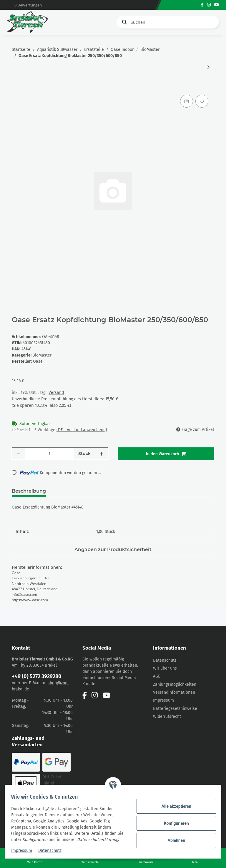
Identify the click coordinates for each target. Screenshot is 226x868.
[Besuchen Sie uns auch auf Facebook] (202, 5)
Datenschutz (165, 660)
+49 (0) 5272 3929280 (37, 676)
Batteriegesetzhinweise (175, 709)
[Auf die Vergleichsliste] (187, 101)
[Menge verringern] (19, 454)
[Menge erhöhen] (101, 454)
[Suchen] (168, 22)
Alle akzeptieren (173, 803)
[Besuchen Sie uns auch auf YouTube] (217, 5)
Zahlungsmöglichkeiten (175, 684)
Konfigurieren (173, 820)
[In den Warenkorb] (16, 87)
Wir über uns (165, 668)
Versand (56, 393)
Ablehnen (173, 837)
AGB (157, 676)
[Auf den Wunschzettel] (202, 101)
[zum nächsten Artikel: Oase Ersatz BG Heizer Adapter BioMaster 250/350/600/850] (208, 67)
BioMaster (42, 355)
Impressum (163, 700)
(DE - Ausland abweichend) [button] (82, 430)
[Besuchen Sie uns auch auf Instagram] (209, 5)
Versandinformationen (174, 692)
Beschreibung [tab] (29, 491)
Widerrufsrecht (167, 716)
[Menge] (50, 454)
